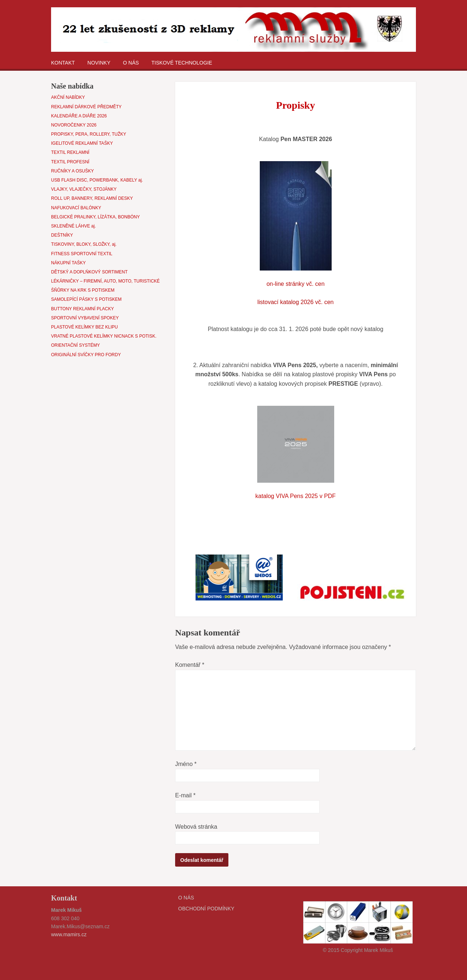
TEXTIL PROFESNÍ (70, 162)
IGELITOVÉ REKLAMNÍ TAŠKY (82, 143)
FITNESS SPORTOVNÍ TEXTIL (82, 254)
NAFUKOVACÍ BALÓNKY (76, 208)
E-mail (185, 795)
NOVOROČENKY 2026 (74, 125)
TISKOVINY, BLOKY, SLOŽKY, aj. (84, 244)
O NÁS (131, 63)
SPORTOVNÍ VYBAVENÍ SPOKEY (85, 318)
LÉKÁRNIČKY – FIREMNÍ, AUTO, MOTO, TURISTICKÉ (105, 281)
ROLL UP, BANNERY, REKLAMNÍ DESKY (92, 198)
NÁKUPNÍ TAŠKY (68, 263)
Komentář (190, 665)
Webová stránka (196, 827)
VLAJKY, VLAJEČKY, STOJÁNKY (84, 189)
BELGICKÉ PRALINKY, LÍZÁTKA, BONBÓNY (95, 217)
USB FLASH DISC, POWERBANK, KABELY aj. (97, 180)
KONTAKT (63, 63)
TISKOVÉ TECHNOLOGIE (182, 63)
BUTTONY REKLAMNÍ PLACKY (82, 309)
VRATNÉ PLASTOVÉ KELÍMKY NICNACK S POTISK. (104, 336)
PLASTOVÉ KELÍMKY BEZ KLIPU (84, 327)
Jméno (186, 764)
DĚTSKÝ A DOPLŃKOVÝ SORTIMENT (89, 272)
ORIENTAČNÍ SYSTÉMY (76, 345)
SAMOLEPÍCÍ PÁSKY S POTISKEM (86, 299)
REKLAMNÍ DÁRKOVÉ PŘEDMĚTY (86, 107)
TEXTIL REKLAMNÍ (70, 152)
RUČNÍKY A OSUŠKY (72, 171)
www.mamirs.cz (69, 934)
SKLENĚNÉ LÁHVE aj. (74, 226)
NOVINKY (99, 63)
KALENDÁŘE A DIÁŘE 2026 (79, 116)
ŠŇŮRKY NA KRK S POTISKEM (83, 290)
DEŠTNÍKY (62, 235)
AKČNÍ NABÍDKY (68, 97)
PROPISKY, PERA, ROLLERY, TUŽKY (89, 134)
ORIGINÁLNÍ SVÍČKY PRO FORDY (86, 355)
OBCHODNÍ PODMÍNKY (206, 909)
